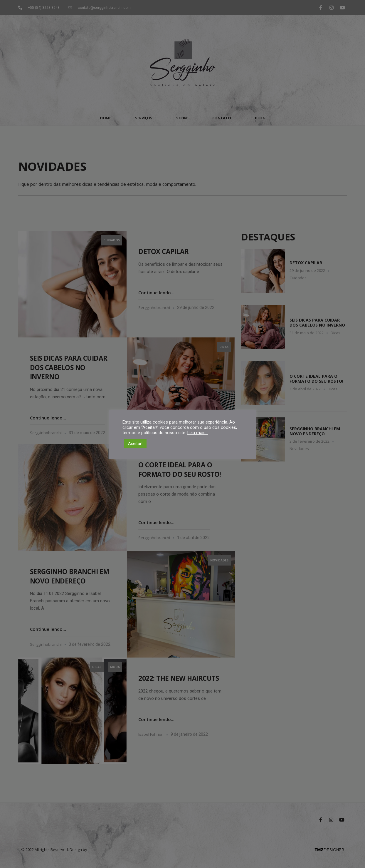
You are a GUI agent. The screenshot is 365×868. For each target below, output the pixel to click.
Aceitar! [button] (135, 444)
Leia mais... (198, 433)
